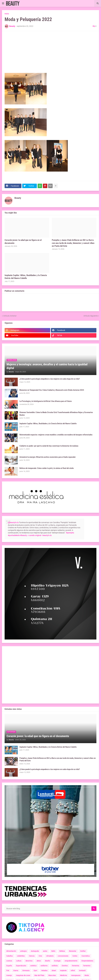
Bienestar (73, 951)
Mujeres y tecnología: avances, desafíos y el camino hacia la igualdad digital (47, 366)
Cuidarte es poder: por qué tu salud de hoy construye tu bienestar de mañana (49, 446)
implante (63, 970)
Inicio (7, 14)
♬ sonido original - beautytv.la (39, 535)
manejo (9, 975)
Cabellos (10, 956)
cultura (19, 961)
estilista (55, 966)
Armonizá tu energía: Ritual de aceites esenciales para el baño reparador (48, 457)
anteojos (23, 951)
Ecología (57, 961)
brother (83, 951)
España (9, 966)
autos (45, 951)
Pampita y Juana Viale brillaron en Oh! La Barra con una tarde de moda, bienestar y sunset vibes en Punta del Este (73, 243)
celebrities (21, 956)
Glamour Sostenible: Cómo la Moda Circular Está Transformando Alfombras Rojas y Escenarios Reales (56, 414)
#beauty (24, 535)
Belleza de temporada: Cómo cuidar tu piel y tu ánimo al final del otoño (47, 468)
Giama (16, 970)
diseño (47, 961)
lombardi (82, 970)
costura (9, 961)
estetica (33, 966)
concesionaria (63, 956)
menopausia (76, 975)
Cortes (75, 956)
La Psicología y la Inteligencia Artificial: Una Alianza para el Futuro (46, 401)
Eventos (65, 966)
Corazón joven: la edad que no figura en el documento (23, 241)
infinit (73, 970)
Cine (40, 956)
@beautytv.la (13, 522)
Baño (53, 951)
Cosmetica (86, 956)
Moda (87, 975)
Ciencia (32, 956)
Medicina (64, 975)
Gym (35, 970)
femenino (87, 966)
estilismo (44, 966)
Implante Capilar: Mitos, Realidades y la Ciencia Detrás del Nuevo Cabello (26, 277)
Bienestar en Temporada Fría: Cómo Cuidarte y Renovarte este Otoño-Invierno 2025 (52, 390)
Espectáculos (21, 966)
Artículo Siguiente (91, 316)
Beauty (18, 198)
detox (39, 961)
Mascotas (52, 975)
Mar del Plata (39, 975)
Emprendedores (87, 961)
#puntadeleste (14, 535)
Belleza (62, 951)
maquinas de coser (23, 975)
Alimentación (11, 951)
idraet (54, 970)
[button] (3, 3)
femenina (75, 966)
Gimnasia (26, 970)
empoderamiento (71, 961)
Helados (44, 970)
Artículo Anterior (10, 316)
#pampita (70, 533)
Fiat (8, 970)
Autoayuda (35, 951)
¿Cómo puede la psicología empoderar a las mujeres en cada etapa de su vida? (50, 379)
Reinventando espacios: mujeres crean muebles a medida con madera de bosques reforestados (56, 435)
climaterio (50, 956)
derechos (29, 961)
